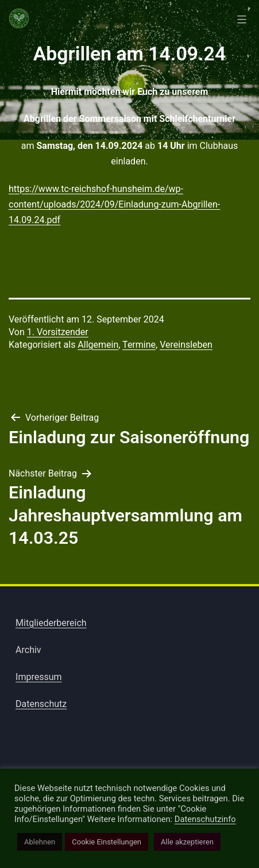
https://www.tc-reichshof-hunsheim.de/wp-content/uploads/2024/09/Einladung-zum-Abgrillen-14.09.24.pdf (114, 204)
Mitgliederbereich (51, 623)
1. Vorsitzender (58, 332)
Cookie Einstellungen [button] (107, 842)
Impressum (39, 677)
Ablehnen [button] (40, 842)
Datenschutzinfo (205, 819)
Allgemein (98, 345)
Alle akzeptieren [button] (187, 842)
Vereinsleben (186, 345)
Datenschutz (41, 704)
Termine (139, 345)
